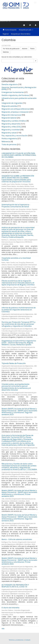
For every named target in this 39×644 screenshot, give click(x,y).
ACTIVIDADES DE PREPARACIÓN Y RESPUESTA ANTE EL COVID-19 (15, 586)
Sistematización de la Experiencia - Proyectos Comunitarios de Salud (16, 206)
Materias (6, 52)
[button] (30, 25)
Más (3, 629)
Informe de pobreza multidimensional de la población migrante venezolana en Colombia (19, 310)
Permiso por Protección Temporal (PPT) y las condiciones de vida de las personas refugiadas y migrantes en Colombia (18, 324)
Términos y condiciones (16, 640)
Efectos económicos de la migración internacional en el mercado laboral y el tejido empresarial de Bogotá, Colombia (18, 283)
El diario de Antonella (10, 608)
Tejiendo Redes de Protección (14, 363)
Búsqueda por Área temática (21, 34)
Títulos (32, 48)
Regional (6, 34)
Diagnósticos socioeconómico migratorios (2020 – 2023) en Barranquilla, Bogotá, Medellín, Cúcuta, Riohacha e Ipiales (19, 343)
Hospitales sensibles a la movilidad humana (16, 259)
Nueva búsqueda (11, 30)
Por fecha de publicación (11, 48)
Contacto (28, 640)
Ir (36, 61)
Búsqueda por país (26, 30)
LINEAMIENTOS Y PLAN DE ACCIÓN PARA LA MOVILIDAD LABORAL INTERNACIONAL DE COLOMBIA (19, 155)
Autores (25, 48)
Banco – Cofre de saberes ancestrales (17, 539)
